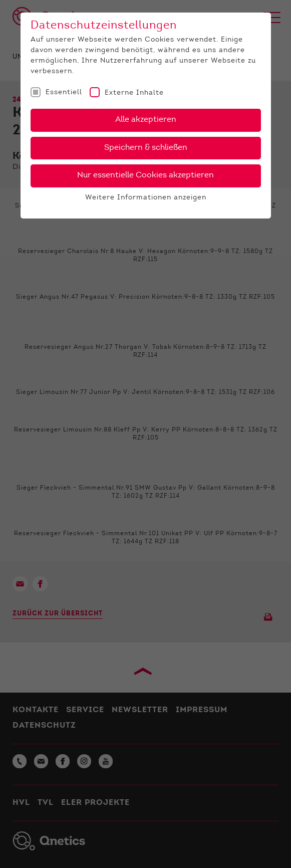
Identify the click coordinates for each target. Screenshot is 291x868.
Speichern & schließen (146, 148)
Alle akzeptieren (146, 120)
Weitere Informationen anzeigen (146, 198)
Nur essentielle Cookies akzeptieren (145, 175)
